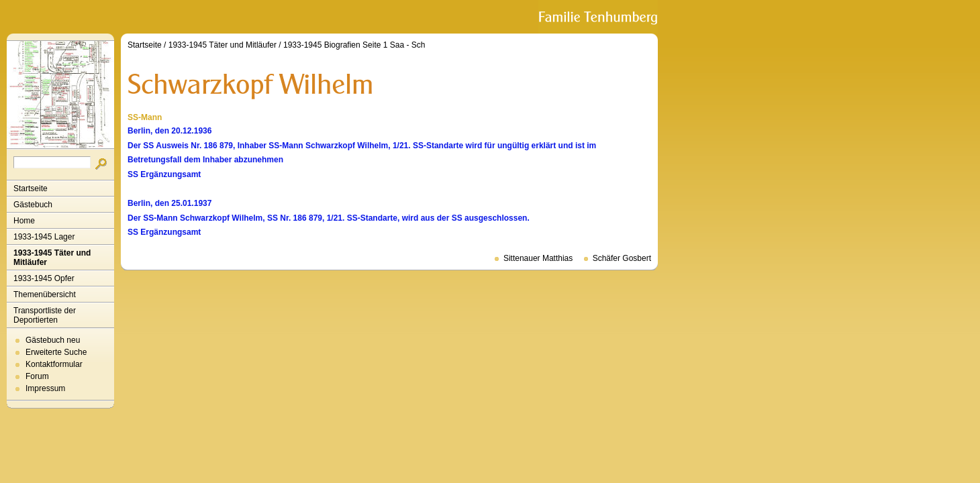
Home (24, 221)
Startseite (31, 189)
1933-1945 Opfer (44, 278)
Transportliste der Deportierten (45, 315)
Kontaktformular (54, 364)
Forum (37, 376)
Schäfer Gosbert (622, 258)
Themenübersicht (45, 294)
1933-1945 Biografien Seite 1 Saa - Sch (354, 45)
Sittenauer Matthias (538, 258)
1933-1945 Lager (44, 237)
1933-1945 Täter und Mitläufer (52, 258)
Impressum (45, 388)
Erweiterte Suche (56, 352)
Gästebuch (33, 205)
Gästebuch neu (53, 340)
